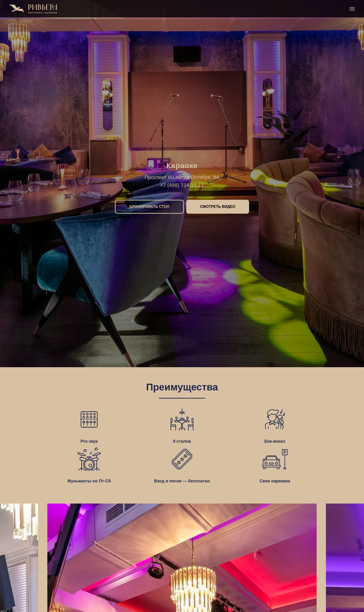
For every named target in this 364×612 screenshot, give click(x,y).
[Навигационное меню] (352, 9)
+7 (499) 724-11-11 (182, 185)
